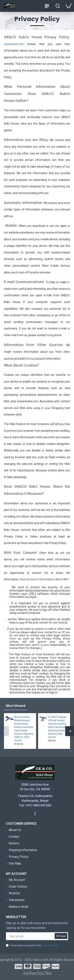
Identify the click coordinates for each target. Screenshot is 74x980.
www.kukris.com (14, 44)
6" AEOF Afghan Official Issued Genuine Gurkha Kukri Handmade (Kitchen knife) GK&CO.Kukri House (58, 727)
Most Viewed (16, 706)
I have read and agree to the (32, 945)
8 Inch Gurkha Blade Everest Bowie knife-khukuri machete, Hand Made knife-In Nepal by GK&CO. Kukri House (24, 729)
